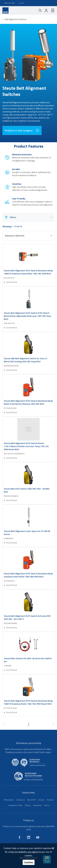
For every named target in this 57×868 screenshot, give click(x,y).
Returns (50, 800)
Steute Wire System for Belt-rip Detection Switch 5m (28, 660)
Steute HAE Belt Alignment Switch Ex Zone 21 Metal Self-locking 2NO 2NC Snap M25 (26, 360)
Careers (41, 800)
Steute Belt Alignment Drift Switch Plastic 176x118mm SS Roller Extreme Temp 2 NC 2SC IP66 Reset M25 (26, 446)
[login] (46, 10)
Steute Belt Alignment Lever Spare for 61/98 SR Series (27, 533)
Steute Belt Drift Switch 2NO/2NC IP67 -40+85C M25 (27, 490)
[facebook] (19, 837)
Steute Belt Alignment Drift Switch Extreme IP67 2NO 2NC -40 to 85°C (27, 618)
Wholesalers (9, 800)
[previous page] (4, 724)
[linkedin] (29, 837)
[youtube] (38, 837)
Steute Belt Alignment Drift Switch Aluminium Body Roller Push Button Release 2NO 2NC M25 (28, 402)
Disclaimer (37, 805)
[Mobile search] (40, 10)
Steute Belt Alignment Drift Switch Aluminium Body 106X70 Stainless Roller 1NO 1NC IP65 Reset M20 (28, 702)
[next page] (53, 724)
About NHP (31, 800)
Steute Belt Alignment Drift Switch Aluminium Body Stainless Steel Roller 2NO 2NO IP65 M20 (28, 575)
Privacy (28, 805)
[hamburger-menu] (52, 10)
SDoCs (47, 805)
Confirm (29, 862)
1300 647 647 (9, 3)
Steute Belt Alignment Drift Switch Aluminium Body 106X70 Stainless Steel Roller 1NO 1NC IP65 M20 (28, 272)
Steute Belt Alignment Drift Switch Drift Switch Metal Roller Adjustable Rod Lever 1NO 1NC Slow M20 (27, 316)
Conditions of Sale (15, 805)
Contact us (20, 800)
